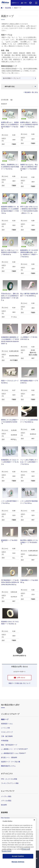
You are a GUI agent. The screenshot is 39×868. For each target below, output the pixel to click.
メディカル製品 (6, 800)
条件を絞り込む (10, 86)
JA (22, 3)
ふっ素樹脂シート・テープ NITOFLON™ (14, 749)
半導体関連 (5, 741)
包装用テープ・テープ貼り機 (11, 762)
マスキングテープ (7, 732)
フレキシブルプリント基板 (10, 783)
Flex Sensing (5, 818)
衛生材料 (4, 805)
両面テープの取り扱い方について (20, 683)
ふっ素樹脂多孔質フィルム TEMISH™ (13, 753)
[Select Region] (30, 3)
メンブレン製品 (6, 796)
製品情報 (8, 8)
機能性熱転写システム (8, 766)
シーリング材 (5, 728)
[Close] (34, 830)
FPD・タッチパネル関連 (9, 779)
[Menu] (36, 3)
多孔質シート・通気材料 (9, 757)
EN (25, 3)
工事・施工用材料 (7, 736)
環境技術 (4, 822)
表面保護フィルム (7, 724)
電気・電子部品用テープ (9, 745)
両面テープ (18, 8)
